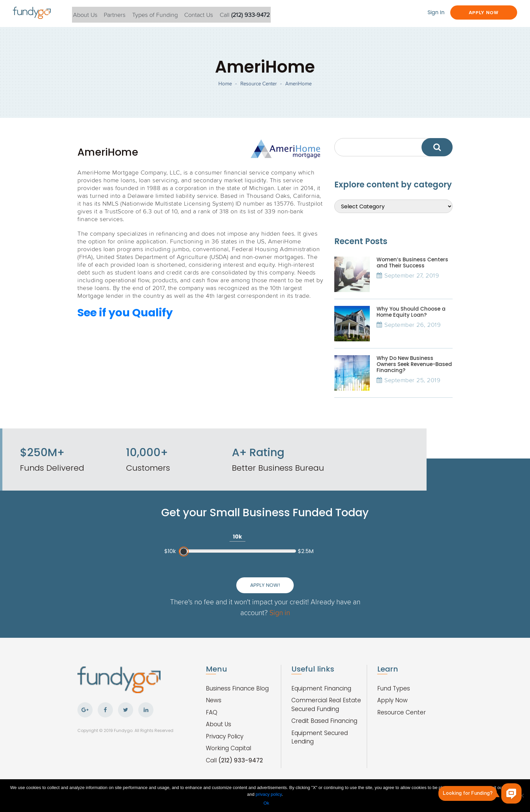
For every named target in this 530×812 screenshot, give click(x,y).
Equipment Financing (321, 681)
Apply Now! (330, 573)
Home (225, 88)
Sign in (293, 605)
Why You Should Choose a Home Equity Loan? (411, 320)
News (214, 693)
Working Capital (228, 741)
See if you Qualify (125, 321)
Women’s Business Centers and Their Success (412, 271)
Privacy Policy (225, 729)
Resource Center (259, 88)
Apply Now (477, 13)
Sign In (424, 13)
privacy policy (269, 795)
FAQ (212, 705)
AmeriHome (298, 88)
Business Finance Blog (237, 681)
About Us (92, 13)
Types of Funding (166, 13)
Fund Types (394, 681)
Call (259, 13)
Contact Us (211, 13)
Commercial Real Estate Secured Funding (326, 698)
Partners (124, 13)
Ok (267, 803)
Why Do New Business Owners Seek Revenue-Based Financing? (414, 372)
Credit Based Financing (324, 714)
